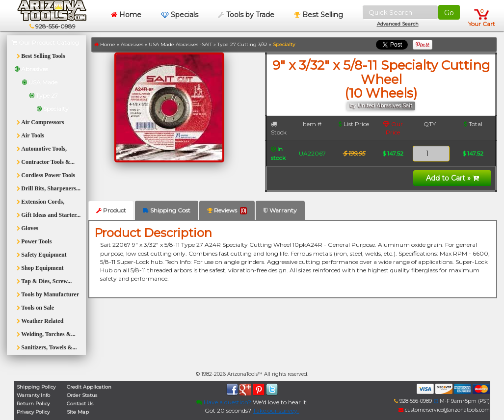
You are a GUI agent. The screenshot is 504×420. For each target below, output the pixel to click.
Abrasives (132, 44)
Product (111, 210)
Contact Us (80, 404)
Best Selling (318, 15)
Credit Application (89, 387)
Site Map (78, 412)
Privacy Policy (33, 412)
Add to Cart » (452, 178)
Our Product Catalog (45, 42)
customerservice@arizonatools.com (444, 410)
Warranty (280, 210)
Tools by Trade (246, 15)
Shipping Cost (167, 210)
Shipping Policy (36, 387)
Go (449, 13)
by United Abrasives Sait (381, 106)
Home (126, 15)
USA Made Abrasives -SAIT (180, 44)
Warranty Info (33, 395)
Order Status (82, 395)
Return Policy (33, 404)
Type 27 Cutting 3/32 (242, 44)
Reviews (227, 210)
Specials (180, 15)
